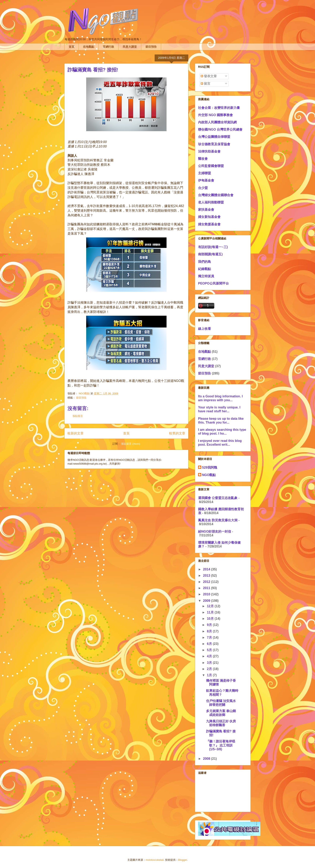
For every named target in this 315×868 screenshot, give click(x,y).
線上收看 (205, 329)
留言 (206, 84)
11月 (211, 612)
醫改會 (203, 159)
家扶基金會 (206, 210)
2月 (210, 669)
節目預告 (151, 47)
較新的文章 (76, 433)
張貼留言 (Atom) (131, 444)
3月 (210, 663)
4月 (210, 656)
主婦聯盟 (205, 173)
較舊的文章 (177, 433)
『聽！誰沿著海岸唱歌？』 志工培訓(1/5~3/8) (221, 745)
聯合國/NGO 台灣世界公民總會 (220, 129)
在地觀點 (89, 47)
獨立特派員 (206, 276)
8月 (210, 631)
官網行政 (108, 47)
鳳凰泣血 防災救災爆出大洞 (218, 520)
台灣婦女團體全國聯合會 (216, 195)
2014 (207, 569)
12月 (211, 606)
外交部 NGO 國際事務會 (215, 115)
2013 (207, 576)
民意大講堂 (130, 47)
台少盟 (203, 188)
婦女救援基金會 (209, 224)
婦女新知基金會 (209, 217)
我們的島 (205, 262)
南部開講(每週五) (210, 254)
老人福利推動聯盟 (211, 202)
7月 (210, 638)
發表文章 (209, 76)
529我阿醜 (210, 468)
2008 (207, 759)
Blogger (183, 860)
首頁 (72, 47)
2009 (207, 601)
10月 (211, 619)
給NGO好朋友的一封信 (215, 531)
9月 (210, 625)
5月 (210, 650)
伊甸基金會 (206, 180)
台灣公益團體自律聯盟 (214, 137)
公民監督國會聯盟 (211, 166)
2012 (207, 582)
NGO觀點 (209, 475)
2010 (207, 594)
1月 (210, 675)
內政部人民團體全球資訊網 (217, 122)
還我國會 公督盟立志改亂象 (218, 498)
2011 (207, 588)
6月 (210, 644)
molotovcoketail (155, 860)
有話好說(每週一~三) (213, 247)
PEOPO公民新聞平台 (213, 283)
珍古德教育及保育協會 (214, 144)
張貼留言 (78, 416)
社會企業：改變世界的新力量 (219, 108)
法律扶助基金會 (209, 151)
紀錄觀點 (205, 269)
